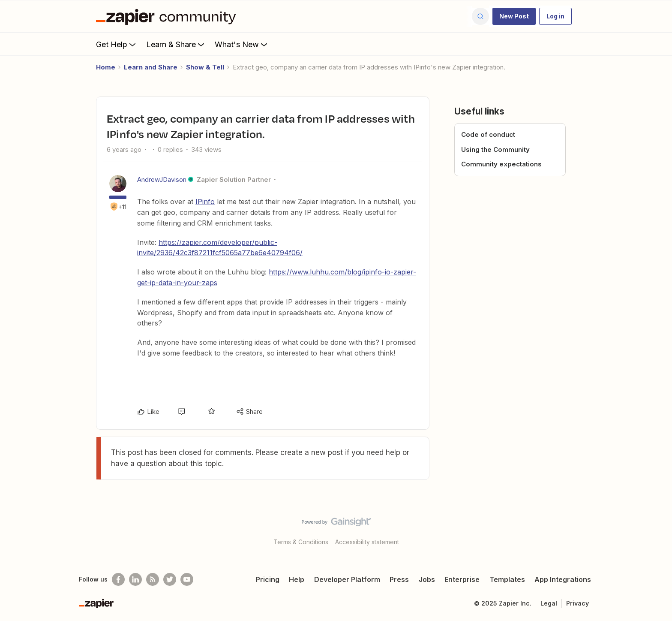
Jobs (427, 579)
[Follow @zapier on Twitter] (170, 579)
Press (399, 579)
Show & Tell (205, 67)
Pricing (268, 579)
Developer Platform (347, 579)
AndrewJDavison (162, 179)
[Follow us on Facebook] (118, 579)
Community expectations (501, 164)
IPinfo (205, 202)
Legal (549, 603)
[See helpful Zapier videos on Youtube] (187, 579)
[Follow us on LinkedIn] (135, 579)
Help (297, 579)
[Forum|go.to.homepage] (168, 16)
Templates (507, 579)
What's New (242, 44)
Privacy (577, 603)
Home (106, 67)
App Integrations (563, 579)
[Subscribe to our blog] (153, 579)
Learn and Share (151, 67)
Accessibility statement (367, 542)
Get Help (117, 44)
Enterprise (462, 579)
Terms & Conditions (301, 542)
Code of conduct (488, 134)
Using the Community (495, 149)
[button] (514, 16)
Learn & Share (176, 44)
